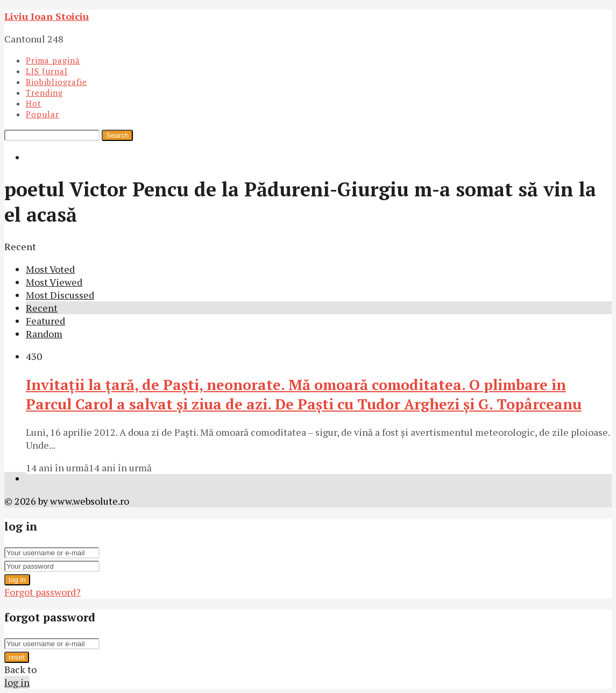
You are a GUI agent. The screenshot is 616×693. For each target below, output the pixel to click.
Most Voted (50, 269)
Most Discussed (60, 295)
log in (17, 580)
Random (44, 334)
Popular (43, 114)
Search (117, 135)
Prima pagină (53, 60)
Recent (42, 308)
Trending (44, 93)
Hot (34, 103)
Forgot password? (43, 592)
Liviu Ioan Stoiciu (47, 16)
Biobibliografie (56, 82)
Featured (45, 321)
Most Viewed (54, 282)
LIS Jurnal (47, 71)
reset (17, 657)
